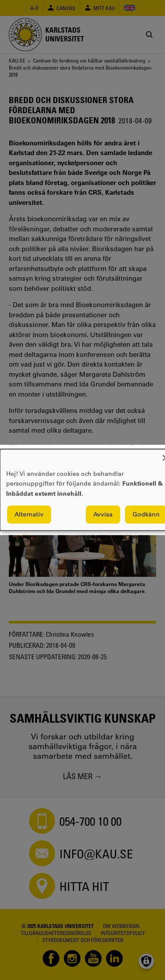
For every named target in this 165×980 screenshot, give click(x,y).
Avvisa (103, 515)
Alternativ (29, 515)
